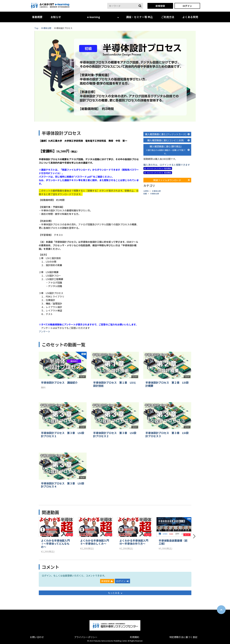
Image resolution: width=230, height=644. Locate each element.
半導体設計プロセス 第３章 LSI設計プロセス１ (63, 434)
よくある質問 (190, 17)
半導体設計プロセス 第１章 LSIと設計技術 (115, 384)
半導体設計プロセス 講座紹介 (59, 383)
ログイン (187, 6)
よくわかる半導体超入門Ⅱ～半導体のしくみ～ (95, 542)
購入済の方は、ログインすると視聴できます (167, 165)
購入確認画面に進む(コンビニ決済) (168, 140)
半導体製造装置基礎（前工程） (173, 542)
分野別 (146, 191)
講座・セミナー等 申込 (139, 17)
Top (36, 28)
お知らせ (56, 17)
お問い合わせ (37, 637)
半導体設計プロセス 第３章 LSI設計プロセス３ (167, 434)
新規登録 (160, 6)
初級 (145, 194)
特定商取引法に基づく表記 (183, 637)
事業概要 (37, 17)
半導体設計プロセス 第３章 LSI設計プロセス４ (63, 485)
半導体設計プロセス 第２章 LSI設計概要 (167, 384)
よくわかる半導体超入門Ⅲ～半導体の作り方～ (134, 542)
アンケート (45, 331)
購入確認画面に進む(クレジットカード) (167, 134)
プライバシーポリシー (86, 637)
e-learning (94, 17)
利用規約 (135, 637)
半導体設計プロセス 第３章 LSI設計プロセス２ (115, 434)
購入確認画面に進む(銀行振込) (168, 150)
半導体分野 (46, 28)
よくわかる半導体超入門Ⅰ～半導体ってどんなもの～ (55, 544)
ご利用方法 (168, 17)
